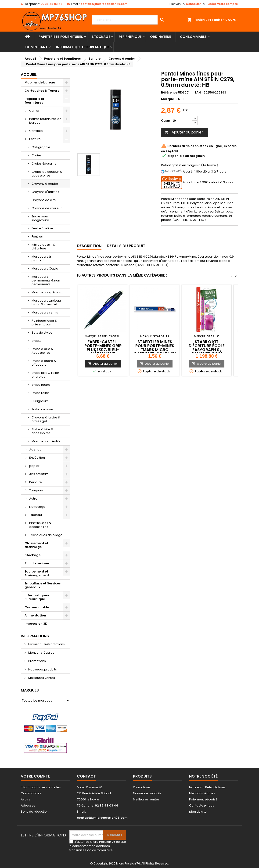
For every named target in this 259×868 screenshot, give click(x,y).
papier (34, 466)
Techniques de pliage (46, 535)
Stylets (36, 341)
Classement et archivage (36, 545)
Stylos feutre (41, 385)
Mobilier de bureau (40, 82)
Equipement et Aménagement (37, 573)
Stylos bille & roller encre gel (45, 375)
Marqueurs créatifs (46, 441)
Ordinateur (161, 37)
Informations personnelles (41, 787)
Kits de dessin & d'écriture (43, 247)
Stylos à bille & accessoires (42, 431)
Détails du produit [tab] (126, 246)
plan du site (198, 812)
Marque (167, 99)
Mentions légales (41, 653)
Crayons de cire (44, 200)
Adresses (28, 805)
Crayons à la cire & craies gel (46, 419)
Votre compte (35, 776)
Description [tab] (89, 246)
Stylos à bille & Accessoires (42, 351)
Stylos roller (40, 393)
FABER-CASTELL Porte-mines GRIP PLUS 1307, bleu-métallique (103, 348)
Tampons (36, 490)
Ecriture (35, 139)
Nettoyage (37, 507)
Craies (37, 155)
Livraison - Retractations (46, 644)
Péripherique (130, 37)
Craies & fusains (44, 164)
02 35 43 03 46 (52, 4)
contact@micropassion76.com (104, 4)
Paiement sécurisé (203, 799)
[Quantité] (185, 121)
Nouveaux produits (42, 669)
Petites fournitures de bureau (45, 121)
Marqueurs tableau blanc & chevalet (46, 302)
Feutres (37, 236)
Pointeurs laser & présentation (44, 322)
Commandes (31, 793)
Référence (169, 93)
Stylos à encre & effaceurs (44, 363)
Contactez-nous (202, 805)
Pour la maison (37, 563)
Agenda (35, 449)
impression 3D (36, 624)
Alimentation (35, 615)
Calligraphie (41, 147)
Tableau (36, 515)
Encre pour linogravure (40, 218)
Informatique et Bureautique (83, 47)
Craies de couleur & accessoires (47, 174)
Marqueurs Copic (45, 268)
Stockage (101, 37)
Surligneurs (40, 401)
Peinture (36, 482)
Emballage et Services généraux (43, 585)
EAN (198, 93)
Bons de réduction (35, 812)
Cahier (34, 111)
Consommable (193, 37)
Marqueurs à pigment (41, 258)
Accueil (29, 74)
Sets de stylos (42, 333)
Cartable (36, 131)
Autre (33, 499)
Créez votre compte (223, 4)
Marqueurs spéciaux (47, 292)
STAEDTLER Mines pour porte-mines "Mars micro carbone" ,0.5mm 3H (155, 348)
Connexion (194, 4)
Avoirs (25, 799)
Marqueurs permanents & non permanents (46, 280)
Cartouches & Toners (42, 91)
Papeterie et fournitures (61, 37)
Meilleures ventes (41, 678)
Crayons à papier (45, 184)
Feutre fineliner (43, 228)
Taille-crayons (43, 409)
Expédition (37, 458)
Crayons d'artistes (45, 192)
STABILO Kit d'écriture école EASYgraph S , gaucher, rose (207, 348)
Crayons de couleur (47, 208)
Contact (86, 776)
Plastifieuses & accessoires (40, 525)
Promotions (37, 661)
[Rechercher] (129, 20)
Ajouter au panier (184, 132)
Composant (36, 47)
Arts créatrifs (39, 474)
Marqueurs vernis (45, 312)
